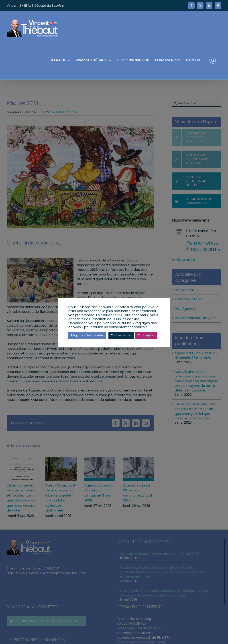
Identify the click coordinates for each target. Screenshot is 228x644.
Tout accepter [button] (121, 335)
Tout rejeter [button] (146, 335)
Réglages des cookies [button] (87, 335)
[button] (213, 60)
